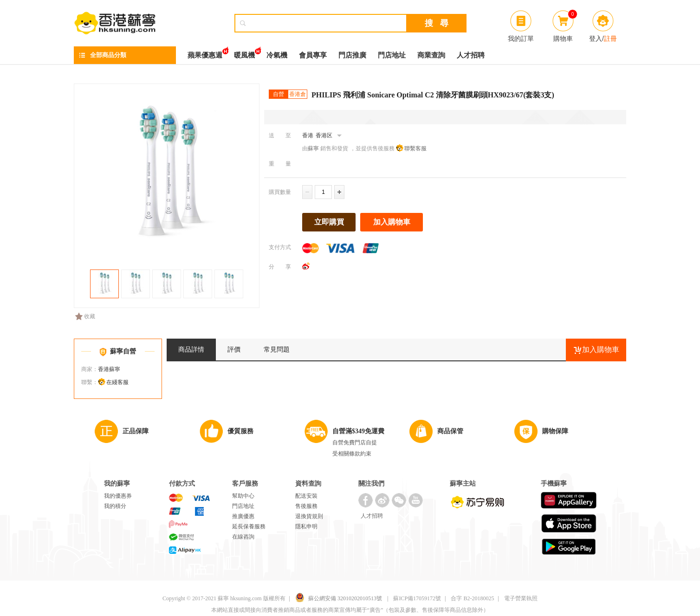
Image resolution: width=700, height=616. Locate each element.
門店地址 (392, 55)
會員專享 (313, 55)
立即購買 (329, 222)
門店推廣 (352, 55)
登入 (596, 38)
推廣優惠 (243, 516)
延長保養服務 (249, 526)
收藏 (85, 316)
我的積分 (115, 506)
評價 (234, 350)
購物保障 (555, 431)
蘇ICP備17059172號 (417, 598)
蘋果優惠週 (205, 53)
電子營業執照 (521, 598)
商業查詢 (431, 55)
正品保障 (136, 431)
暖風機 (244, 53)
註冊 (610, 38)
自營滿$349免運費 (358, 431)
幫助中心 (243, 496)
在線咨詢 (243, 537)
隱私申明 (306, 526)
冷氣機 (277, 55)
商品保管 (450, 431)
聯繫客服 (415, 148)
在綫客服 (117, 382)
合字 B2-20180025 (472, 598)
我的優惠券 (118, 496)
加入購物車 (392, 222)
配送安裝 (306, 496)
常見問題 (277, 350)
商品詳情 (191, 350)
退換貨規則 (309, 516)
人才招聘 (471, 55)
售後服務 (306, 506)
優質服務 (240, 431)
